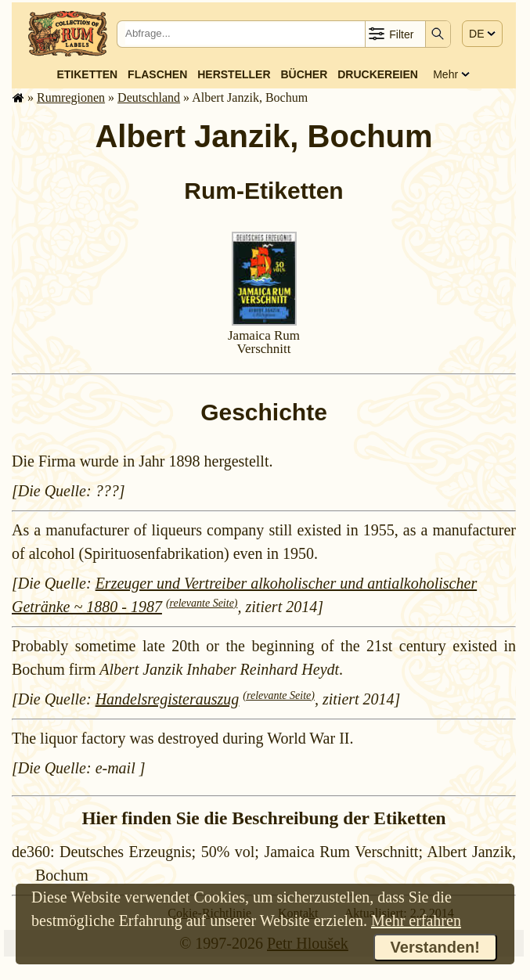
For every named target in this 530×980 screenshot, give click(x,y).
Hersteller (234, 74)
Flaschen (157, 74)
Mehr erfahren (416, 921)
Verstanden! (435, 947)
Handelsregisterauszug (168, 699)
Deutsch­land (149, 97)
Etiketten (87, 74)
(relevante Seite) (202, 603)
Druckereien (378, 74)
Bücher (304, 74)
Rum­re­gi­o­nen (71, 97)
